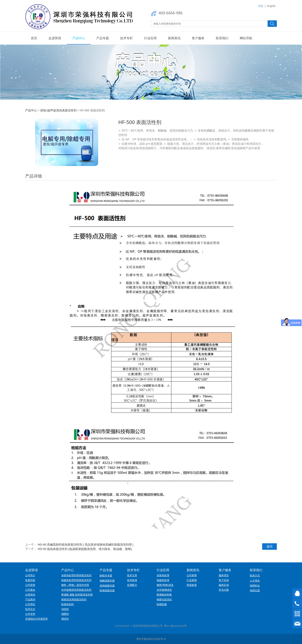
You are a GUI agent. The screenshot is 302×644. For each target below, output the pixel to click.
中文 (261, 6)
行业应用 (150, 38)
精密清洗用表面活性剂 (74, 600)
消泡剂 (65, 609)
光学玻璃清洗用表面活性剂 (76, 590)
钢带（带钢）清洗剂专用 (75, 585)
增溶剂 (65, 619)
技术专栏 (126, 38)
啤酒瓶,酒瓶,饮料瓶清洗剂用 (77, 595)
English (271, 6)
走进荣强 (55, 38)
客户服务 (198, 38)
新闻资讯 (174, 38)
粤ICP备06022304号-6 (151, 639)
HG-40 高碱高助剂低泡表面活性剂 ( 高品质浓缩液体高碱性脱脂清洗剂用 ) (86, 544)
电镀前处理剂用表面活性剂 (76, 580)
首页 (34, 38)
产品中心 (79, 38)
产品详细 (34, 176)
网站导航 (246, 38)
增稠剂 (65, 614)
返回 (269, 546)
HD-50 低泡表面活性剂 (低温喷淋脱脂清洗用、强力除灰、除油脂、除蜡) (85, 549)
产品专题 (103, 38)
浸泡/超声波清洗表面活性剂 (58, 110)
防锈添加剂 (68, 604)
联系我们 (222, 38)
